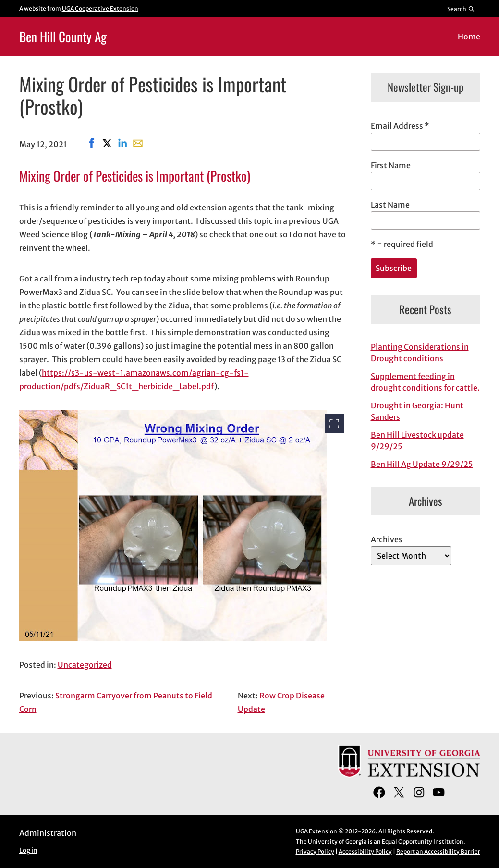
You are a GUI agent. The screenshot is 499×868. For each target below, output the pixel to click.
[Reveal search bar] (461, 9)
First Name (391, 165)
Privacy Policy (315, 851)
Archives (387, 539)
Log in (28, 850)
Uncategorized (85, 665)
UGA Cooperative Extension (100, 8)
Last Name (390, 205)
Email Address (400, 126)
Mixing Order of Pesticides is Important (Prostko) (135, 176)
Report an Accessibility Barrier (438, 851)
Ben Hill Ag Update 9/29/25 (422, 464)
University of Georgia (337, 841)
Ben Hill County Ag (63, 36)
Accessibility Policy (365, 851)
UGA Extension (316, 831)
